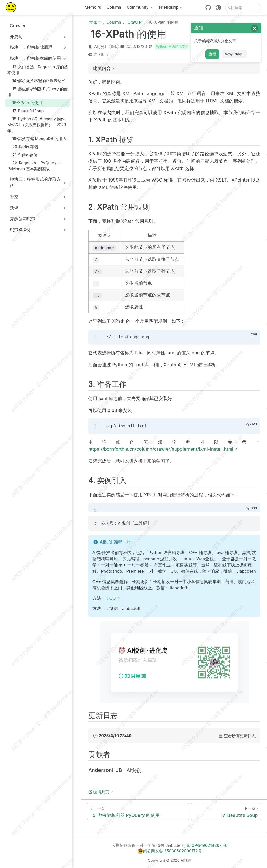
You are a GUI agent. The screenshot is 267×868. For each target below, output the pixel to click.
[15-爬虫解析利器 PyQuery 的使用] (138, 812)
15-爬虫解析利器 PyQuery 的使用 (37, 92)
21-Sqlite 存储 (22, 155)
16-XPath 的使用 (25, 103)
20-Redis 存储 (23, 147)
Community (139, 8)
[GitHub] (208, 8)
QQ (113, 598)
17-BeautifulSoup (25, 111)
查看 (212, 54)
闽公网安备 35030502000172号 (170, 851)
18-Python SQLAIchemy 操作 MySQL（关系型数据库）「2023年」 (37, 125)
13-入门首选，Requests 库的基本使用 (38, 70)
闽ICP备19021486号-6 (207, 845)
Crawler (15, 26)
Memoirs (93, 7)
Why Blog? (234, 54)
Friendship (170, 8)
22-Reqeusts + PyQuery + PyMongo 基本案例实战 (34, 166)
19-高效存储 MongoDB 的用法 (37, 139)
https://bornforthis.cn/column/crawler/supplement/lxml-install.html (161, 449)
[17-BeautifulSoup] (226, 812)
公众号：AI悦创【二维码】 (126, 523)
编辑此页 (99, 792)
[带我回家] (13, 7)
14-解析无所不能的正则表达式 (36, 81)
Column (114, 7)
